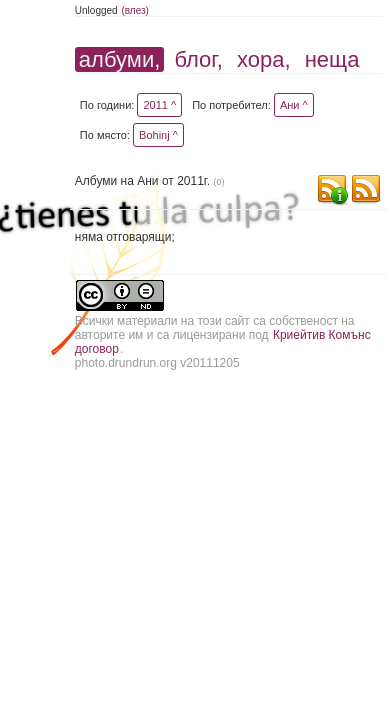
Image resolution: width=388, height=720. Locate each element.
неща (332, 59)
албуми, (119, 59)
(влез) (135, 10)
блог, (198, 59)
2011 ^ (159, 105)
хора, (264, 59)
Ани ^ (294, 105)
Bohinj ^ (158, 135)
